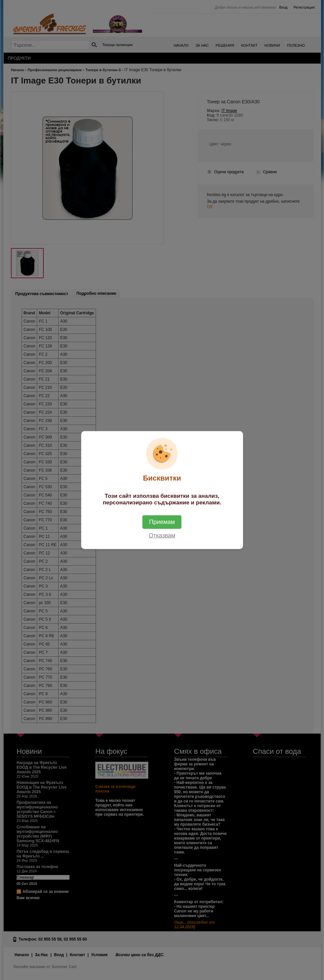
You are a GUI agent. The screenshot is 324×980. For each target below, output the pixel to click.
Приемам (162, 522)
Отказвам (162, 536)
